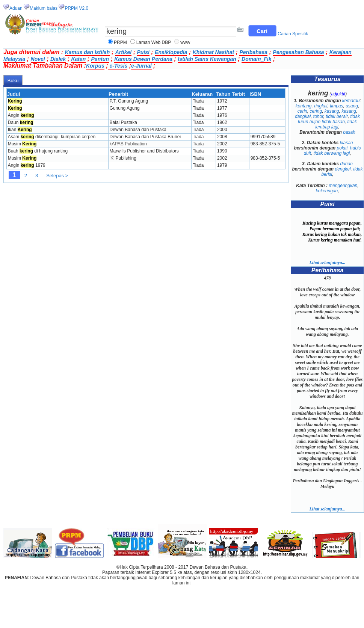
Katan (78, 59)
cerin (302, 111)
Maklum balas (44, 8)
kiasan (347, 143)
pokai (342, 148)
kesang (349, 111)
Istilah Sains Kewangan (207, 59)
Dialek (58, 59)
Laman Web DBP (154, 42)
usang (352, 106)
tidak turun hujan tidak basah (329, 119)
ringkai (321, 106)
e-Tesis (118, 66)
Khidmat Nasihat (213, 52)
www (185, 42)
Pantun (100, 59)
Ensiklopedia (171, 52)
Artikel (124, 52)
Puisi (143, 52)
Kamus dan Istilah (88, 52)
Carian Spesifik (293, 34)
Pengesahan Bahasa (298, 52)
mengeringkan (343, 186)
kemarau (351, 101)
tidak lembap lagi (336, 124)
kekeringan (327, 191)
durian (347, 164)
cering (316, 111)
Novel (38, 59)
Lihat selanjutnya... (327, 263)
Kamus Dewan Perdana (143, 59)
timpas (336, 106)
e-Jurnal (141, 66)
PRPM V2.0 (76, 8)
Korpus (95, 66)
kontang (304, 106)
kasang (332, 111)
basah (349, 132)
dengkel (343, 169)
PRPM (120, 42)
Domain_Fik (256, 59)
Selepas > (57, 176)
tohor (318, 116)
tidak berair (337, 116)
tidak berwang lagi (332, 153)
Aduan (16, 8)
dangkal (303, 116)
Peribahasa (253, 52)
